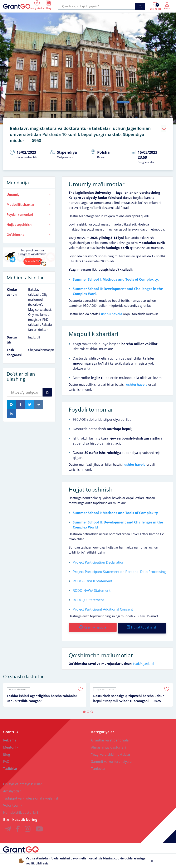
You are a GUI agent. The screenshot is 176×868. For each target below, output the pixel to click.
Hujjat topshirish (29, 222)
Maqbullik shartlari (29, 202)
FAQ (6, 758)
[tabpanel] (45, 691)
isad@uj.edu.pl (144, 660)
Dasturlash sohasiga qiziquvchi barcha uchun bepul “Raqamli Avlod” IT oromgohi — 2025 (129, 694)
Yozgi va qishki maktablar (111, 751)
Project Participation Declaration (99, 560)
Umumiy (29, 192)
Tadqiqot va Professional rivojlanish (31, 795)
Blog (7, 751)
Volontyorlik (13, 802)
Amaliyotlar (12, 787)
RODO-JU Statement (88, 598)
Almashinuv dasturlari (108, 744)
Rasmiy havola (92, 625)
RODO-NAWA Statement (92, 588)
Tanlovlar (98, 765)
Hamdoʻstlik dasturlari (21, 809)
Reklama (10, 736)
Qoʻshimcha (29, 232)
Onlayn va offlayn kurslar (23, 780)
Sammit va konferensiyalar (112, 758)
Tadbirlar (10, 765)
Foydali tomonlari (29, 212)
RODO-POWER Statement (93, 579)
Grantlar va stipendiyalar (111, 736)
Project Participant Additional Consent (103, 607)
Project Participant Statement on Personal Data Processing (119, 570)
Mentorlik (11, 744)
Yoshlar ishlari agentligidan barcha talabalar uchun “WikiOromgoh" (42, 694)
